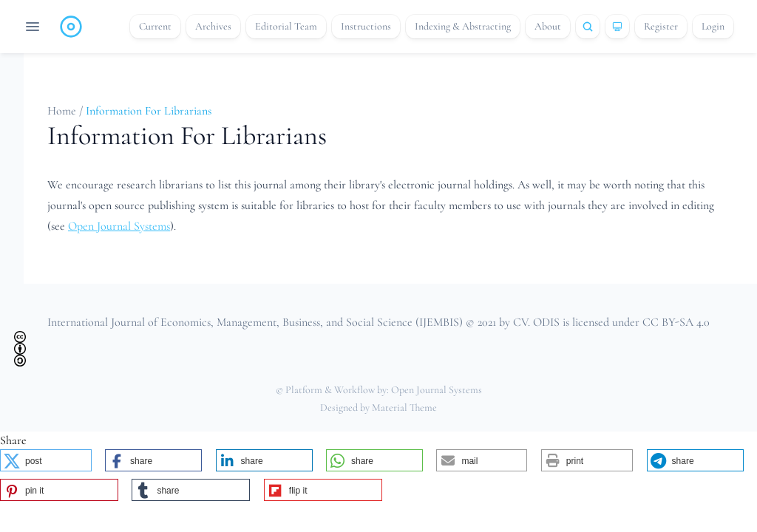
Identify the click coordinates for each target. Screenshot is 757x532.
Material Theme (404, 407)
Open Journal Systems (119, 226)
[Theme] (617, 27)
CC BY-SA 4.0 (676, 322)
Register (661, 26)
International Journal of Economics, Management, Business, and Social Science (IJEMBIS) (255, 322)
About (548, 26)
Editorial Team (286, 26)
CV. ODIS (536, 322)
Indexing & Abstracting (463, 26)
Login (713, 26)
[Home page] (71, 27)
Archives (213, 26)
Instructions (366, 26)
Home (63, 111)
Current (155, 26)
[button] (46, 460)
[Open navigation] (33, 27)
